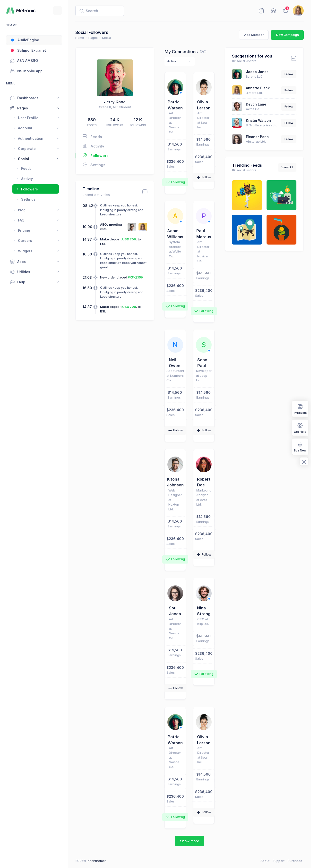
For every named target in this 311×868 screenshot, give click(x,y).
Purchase (295, 861)
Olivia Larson (204, 105)
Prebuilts (300, 409)
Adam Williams (175, 234)
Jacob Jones (257, 72)
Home (80, 38)
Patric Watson (175, 105)
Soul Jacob (175, 611)
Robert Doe (204, 482)
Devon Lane (256, 104)
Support (279, 861)
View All (287, 167)
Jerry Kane (115, 102)
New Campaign (287, 35)
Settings (94, 165)
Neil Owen (175, 363)
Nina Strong (204, 611)
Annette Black (258, 88)
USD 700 (129, 239)
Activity (93, 146)
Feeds (92, 137)
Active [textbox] (172, 61)
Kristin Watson (258, 120)
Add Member (254, 35)
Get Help (300, 428)
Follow (289, 74)
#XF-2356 (135, 277)
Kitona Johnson (175, 482)
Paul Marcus (204, 234)
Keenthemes (97, 861)
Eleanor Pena (257, 137)
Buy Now (300, 446)
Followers (92, 156)
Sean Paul (202, 363)
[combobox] (180, 61)
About (265, 861)
